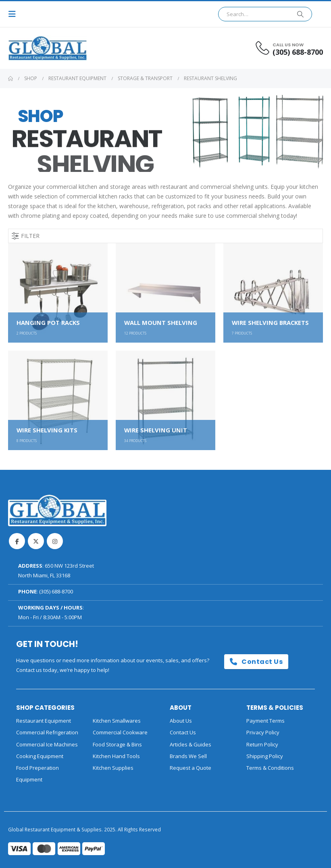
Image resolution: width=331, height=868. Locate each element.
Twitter (36, 541)
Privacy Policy (263, 732)
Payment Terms (265, 721)
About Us (181, 721)
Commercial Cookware (120, 732)
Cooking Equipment (40, 756)
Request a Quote (190, 768)
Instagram (55, 541)
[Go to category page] (58, 293)
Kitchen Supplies (113, 768)
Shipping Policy (265, 756)
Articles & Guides (190, 744)
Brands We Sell (188, 756)
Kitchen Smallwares (117, 721)
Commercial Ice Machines (47, 744)
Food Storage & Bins (117, 744)
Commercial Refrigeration (47, 732)
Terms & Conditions (270, 768)
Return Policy (262, 744)
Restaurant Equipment (44, 721)
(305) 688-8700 (56, 591)
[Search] (300, 14)
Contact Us (256, 662)
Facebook (17, 541)
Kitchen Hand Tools (116, 756)
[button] (15, 14)
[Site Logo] (30, 48)
